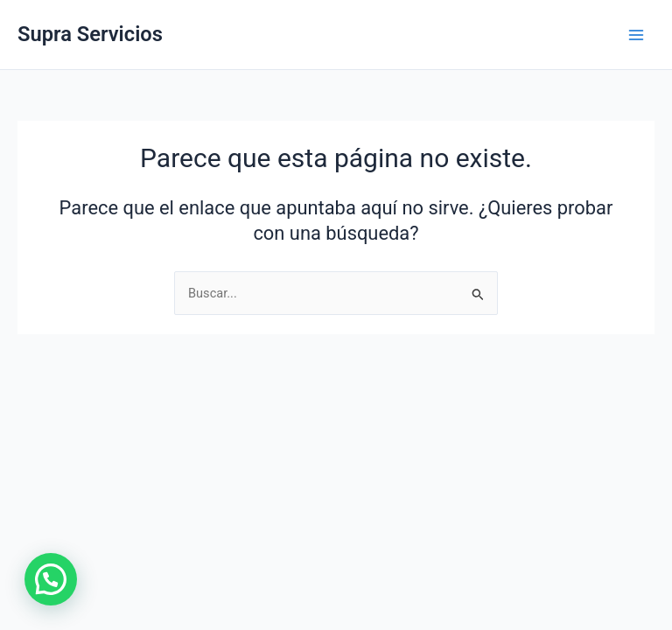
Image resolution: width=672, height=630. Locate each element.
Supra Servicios (90, 34)
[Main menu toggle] (636, 35)
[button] (51, 579)
